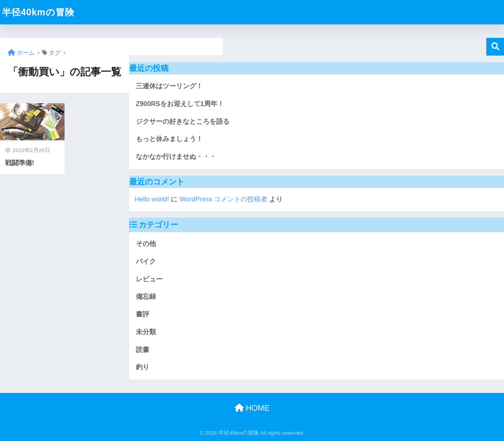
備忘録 (146, 297)
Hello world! (152, 199)
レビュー (149, 279)
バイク (146, 261)
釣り (143, 367)
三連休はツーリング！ (169, 86)
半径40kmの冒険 (38, 12)
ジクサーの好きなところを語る (183, 122)
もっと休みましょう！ (169, 139)
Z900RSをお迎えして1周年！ (180, 104)
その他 (146, 244)
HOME (252, 408)
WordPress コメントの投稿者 (223, 199)
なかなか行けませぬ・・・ (176, 157)
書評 (143, 314)
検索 (495, 47)
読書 (143, 350)
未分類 (146, 332)
